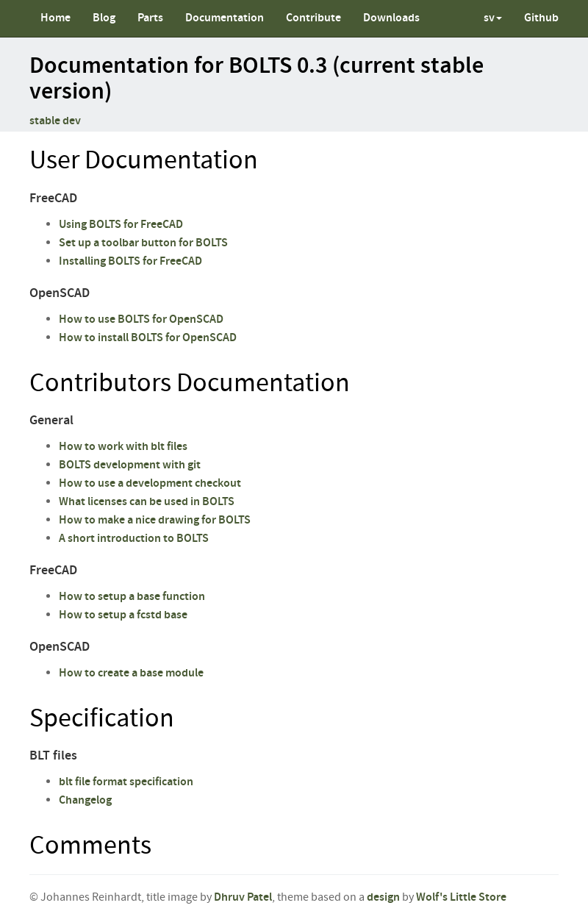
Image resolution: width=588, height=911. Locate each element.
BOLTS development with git (130, 465)
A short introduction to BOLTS (134, 539)
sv (493, 18)
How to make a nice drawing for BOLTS (155, 520)
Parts (150, 18)
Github (541, 18)
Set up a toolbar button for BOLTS (143, 243)
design (383, 897)
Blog (104, 18)
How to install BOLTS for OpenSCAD (148, 338)
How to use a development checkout (150, 483)
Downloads (391, 18)
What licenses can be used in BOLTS (147, 502)
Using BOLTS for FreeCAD (121, 225)
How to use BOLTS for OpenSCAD (141, 319)
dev (72, 121)
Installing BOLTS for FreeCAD (130, 261)
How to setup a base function (132, 597)
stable (45, 121)
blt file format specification (126, 782)
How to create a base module (131, 673)
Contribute (313, 18)
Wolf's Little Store (461, 897)
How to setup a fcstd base (123, 615)
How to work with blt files (123, 447)
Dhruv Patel (243, 897)
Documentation (225, 18)
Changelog (85, 800)
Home (55, 18)
